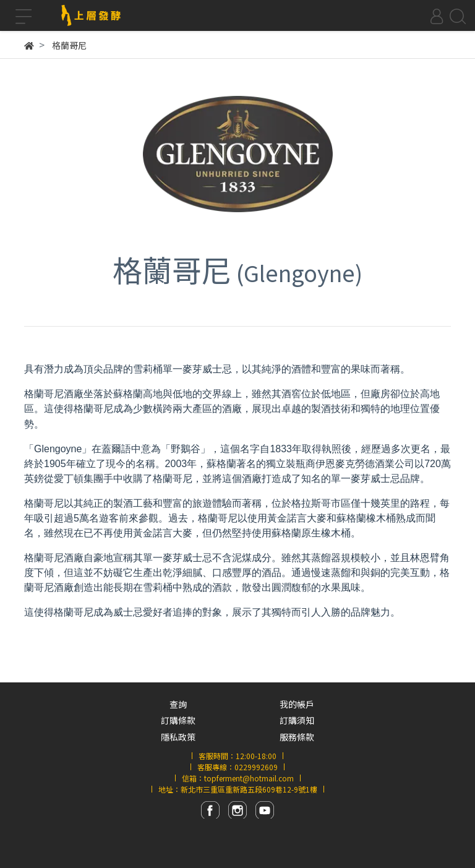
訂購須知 (297, 720)
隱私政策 (178, 737)
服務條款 (297, 737)
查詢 (178, 704)
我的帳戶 (297, 704)
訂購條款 (178, 720)
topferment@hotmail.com (249, 778)
